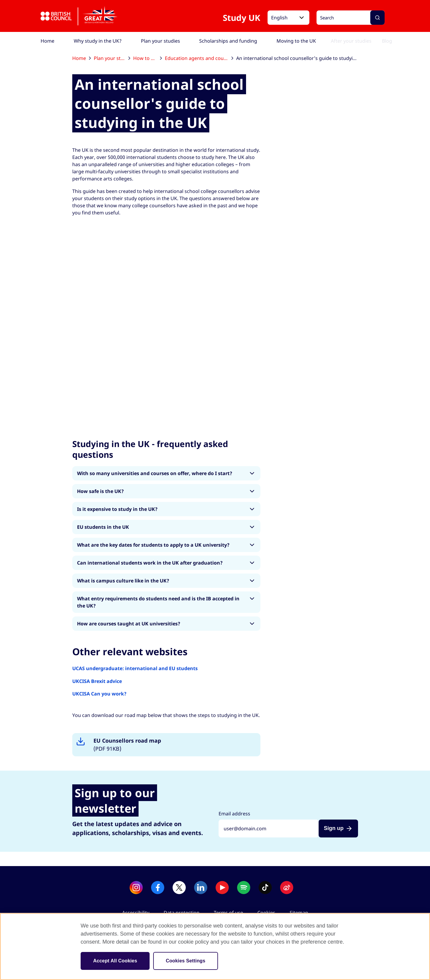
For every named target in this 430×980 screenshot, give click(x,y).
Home (82, 58)
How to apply (148, 58)
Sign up (334, 828)
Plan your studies (112, 58)
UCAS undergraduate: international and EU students (135, 668)
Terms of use (228, 913)
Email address (234, 814)
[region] (215, 946)
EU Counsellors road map (127, 745)
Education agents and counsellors (199, 58)
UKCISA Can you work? (99, 694)
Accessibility (136, 913)
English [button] (279, 18)
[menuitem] (47, 41)
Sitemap (299, 913)
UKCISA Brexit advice (97, 681)
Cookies (266, 913)
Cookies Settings (185, 961)
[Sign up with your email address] (269, 828)
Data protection (182, 913)
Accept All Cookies (115, 961)
